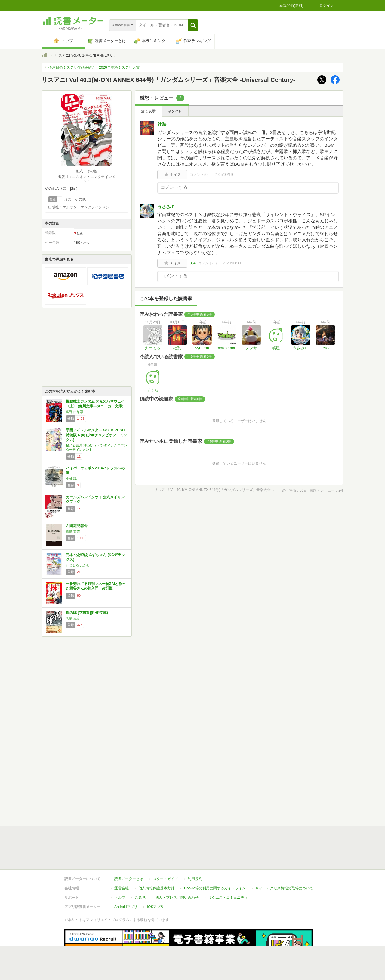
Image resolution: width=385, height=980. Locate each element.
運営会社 (122, 860)
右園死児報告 (77, 526)
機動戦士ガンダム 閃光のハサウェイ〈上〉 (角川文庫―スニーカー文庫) (95, 404)
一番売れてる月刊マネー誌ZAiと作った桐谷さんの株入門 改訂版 (96, 586)
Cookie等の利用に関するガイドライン (215, 860)
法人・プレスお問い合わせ (177, 870)
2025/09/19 (224, 175)
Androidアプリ (126, 879)
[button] (193, 25)
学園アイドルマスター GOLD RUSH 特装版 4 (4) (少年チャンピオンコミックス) (96, 435)
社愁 (162, 124)
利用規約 (195, 851)
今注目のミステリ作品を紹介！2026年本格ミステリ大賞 (94, 67)
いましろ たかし (78, 565)
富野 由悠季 (75, 412)
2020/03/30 (232, 263)
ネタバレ (175, 111)
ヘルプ (120, 870)
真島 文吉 (73, 531)
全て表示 (148, 111)
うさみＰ (166, 207)
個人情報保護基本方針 (156, 860)
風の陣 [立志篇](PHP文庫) (87, 613)
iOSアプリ (156, 879)
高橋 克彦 (73, 618)
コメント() (199, 175)
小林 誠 (71, 478)
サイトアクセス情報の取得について (284, 860)
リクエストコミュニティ (228, 870)
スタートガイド (165, 851)
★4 (193, 263)
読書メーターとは (129, 851)
